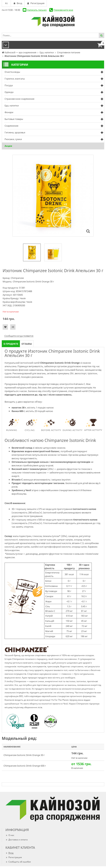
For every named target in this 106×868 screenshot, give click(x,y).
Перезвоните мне (63, 10)
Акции (8, 146)
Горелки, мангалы (15, 79)
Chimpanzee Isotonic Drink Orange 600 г (25, 766)
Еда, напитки (12, 106)
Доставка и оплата (17, 840)
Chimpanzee (17, 278)
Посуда (9, 85)
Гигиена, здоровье (15, 132)
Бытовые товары (14, 119)
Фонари (9, 112)
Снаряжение (11, 126)
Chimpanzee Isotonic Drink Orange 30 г (24, 755)
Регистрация (14, 857)
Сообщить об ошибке (18, 862)
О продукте (11, 344)
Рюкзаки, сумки (13, 139)
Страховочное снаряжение (19, 99)
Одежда (9, 92)
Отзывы (27, 344)
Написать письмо (37, 10)
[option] (32, 252)
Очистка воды (12, 72)
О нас (10, 835)
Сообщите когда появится (19, 336)
